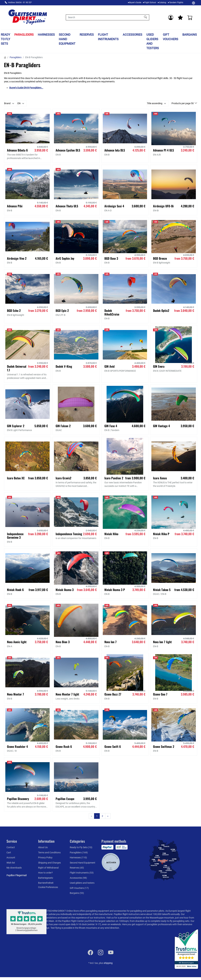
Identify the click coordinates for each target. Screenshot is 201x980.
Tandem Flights (176, 2)
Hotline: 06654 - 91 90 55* (20, 2)
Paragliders (24, 35)
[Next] (108, 816)
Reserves (87, 35)
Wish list (11, 863)
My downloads (14, 868)
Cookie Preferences (48, 887)
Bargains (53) (77, 893)
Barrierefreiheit (46, 883)
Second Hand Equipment (67, 39)
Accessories (132, 35)
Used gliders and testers (153, 41)
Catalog (163, 2)
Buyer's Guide (135, 2)
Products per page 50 (183, 103)
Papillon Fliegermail (16, 875)
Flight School (150, 2)
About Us (43, 847)
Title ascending (155, 103)
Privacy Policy (45, 857)
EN (19, 103)
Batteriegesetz (46, 878)
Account (11, 857)
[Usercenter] (171, 17)
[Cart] (190, 17)
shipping (108, 963)
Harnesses (46, 35)
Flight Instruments (108, 37)
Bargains (190, 35)
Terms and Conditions (49, 852)
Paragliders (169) (79, 852)
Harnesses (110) (78, 857)
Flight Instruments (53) (82, 873)
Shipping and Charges (49, 863)
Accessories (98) (78, 878)
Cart (9, 852)
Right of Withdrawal (48, 868)
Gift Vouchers (171, 37)
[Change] (194, 3)
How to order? (45, 873)
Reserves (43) (77, 868)
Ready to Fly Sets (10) (81, 847)
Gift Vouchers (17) (79, 888)
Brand (7, 103)
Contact (11, 847)
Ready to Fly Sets (5, 39)
